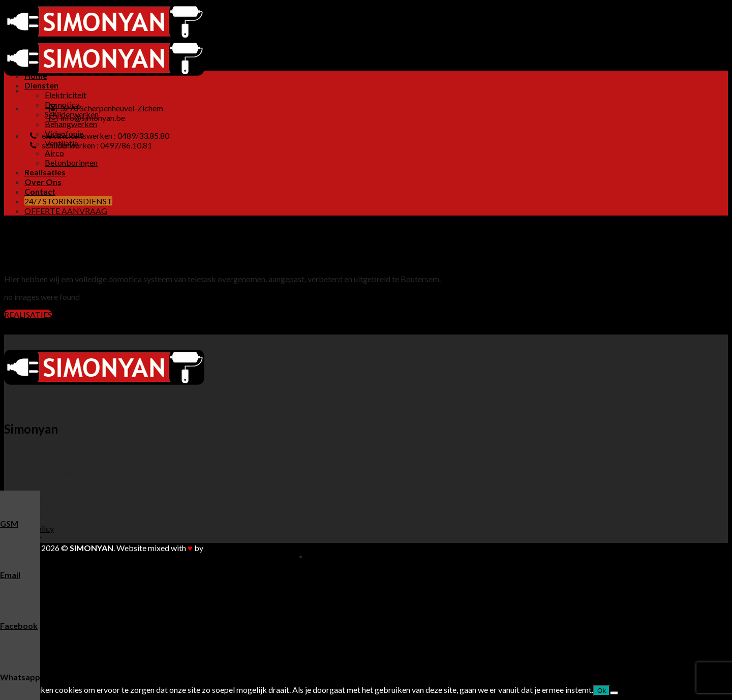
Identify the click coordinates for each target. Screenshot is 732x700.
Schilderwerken (72, 595)
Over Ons (43, 182)
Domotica (62, 585)
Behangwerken (71, 124)
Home (36, 75)
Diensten (41, 85)
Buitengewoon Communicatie (256, 548)
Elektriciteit (66, 95)
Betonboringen (71, 162)
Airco (54, 153)
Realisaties (45, 172)
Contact (40, 191)
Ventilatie (62, 623)
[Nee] (614, 693)
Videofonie (64, 614)
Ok (602, 691)
